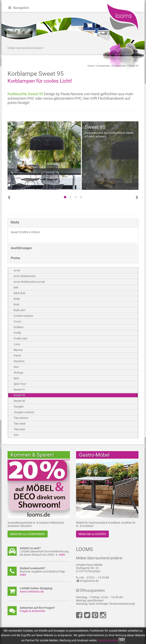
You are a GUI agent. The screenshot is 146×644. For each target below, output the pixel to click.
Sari (16, 367)
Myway (18, 350)
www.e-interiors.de (32, 592)
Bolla (17, 299)
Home (91, 66)
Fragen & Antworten (32, 611)
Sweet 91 (19, 390)
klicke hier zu (28, 534)
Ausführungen (21, 248)
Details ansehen (108, 640)
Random (19, 361)
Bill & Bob (20, 293)
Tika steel (20, 424)
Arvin (17, 270)
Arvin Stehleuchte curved (29, 282)
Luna (17, 344)
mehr (62, 555)
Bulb (16, 304)
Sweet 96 (19, 401)
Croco (17, 321)
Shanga (19, 373)
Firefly (17, 333)
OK (122, 640)
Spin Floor (20, 384)
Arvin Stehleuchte (25, 276)
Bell (16, 287)
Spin (16, 378)
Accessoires (103, 66)
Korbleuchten (119, 66)
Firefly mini (20, 339)
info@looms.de (89, 581)
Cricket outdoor (23, 316)
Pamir (17, 356)
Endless (19, 327)
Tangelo (19, 407)
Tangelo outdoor (24, 412)
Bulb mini (19, 310)
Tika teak (19, 429)
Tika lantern (21, 418)
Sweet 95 (133, 66)
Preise (15, 258)
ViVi (16, 435)
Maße (15, 222)
